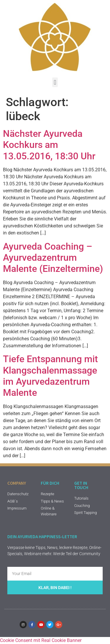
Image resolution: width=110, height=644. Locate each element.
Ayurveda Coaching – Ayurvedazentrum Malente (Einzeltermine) (53, 258)
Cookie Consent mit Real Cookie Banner (41, 640)
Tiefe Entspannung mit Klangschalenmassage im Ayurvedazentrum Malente (50, 376)
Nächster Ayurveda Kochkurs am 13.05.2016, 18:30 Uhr (49, 145)
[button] (55, 82)
